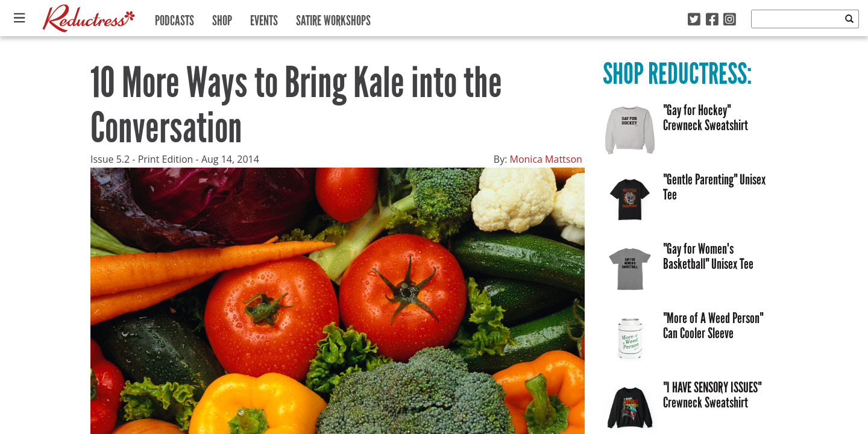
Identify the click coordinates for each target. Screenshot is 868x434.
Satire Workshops (333, 18)
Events (264, 18)
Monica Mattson (546, 159)
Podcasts (175, 18)
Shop (222, 18)
